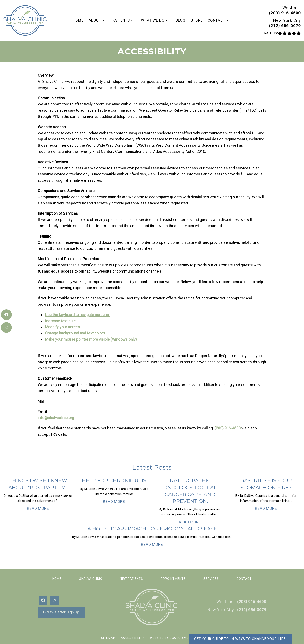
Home (78, 20)
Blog (181, 20)
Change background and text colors (75, 333)
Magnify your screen (63, 327)
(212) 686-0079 (285, 26)
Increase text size (61, 321)
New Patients (132, 579)
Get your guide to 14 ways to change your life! (240, 639)
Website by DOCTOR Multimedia (176, 638)
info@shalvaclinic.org (56, 418)
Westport (292, 8)
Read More (38, 508)
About (95, 20)
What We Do (153, 20)
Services (211, 579)
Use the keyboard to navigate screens (77, 315)
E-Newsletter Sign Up (61, 612)
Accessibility (133, 638)
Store (197, 20)
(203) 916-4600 (285, 13)
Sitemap (108, 638)
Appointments (173, 579)
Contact (216, 20)
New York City (287, 20)
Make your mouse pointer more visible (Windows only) (91, 339)
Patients (121, 20)
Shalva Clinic (91, 579)
